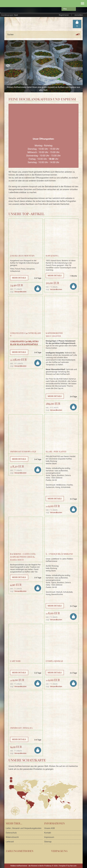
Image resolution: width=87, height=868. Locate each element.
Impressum (49, 837)
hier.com (73, 866)
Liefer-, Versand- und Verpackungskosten (24, 828)
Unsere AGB (49, 828)
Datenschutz (11, 833)
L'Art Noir (15, 661)
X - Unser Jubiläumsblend (59, 554)
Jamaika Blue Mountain (22, 256)
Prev (8, 66)
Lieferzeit (10, 842)
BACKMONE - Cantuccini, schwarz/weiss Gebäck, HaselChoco (23, 557)
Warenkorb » (77, 26)
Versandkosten (20, 292)
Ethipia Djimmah (54, 661)
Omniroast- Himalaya (21, 728)
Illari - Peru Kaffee (56, 452)
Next (79, 66)
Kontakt (48, 833)
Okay (65, 9)
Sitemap (48, 842)
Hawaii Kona (52, 256)
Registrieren (64, 15)
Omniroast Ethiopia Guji (23, 452)
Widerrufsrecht (12, 837)
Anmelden (79, 15)
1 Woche (73, 276)
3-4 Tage (38, 278)
